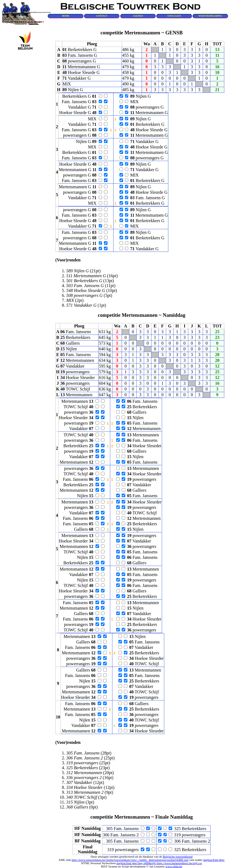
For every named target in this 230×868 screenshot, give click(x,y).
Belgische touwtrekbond (178, 857)
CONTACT (102, 16)
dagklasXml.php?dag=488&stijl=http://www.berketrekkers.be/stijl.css (159, 863)
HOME (66, 16)
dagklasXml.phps (214, 860)
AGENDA (138, 16)
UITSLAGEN (174, 16)
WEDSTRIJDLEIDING (210, 16)
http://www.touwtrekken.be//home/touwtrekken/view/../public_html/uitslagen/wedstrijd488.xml (130, 860)
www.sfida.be (174, 866)
